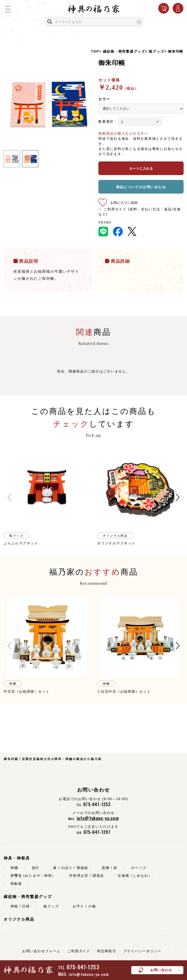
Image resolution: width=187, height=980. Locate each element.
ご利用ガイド (79, 951)
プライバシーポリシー (142, 951)
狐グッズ (156, 51)
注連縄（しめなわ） (135, 876)
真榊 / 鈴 (110, 868)
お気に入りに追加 (124, 203)
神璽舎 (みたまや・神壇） (33, 876)
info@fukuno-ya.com (89, 974)
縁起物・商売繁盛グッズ (124, 51)
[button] (9, 497)
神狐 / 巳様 (20, 906)
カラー (104, 99)
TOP (95, 51)
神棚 (14, 868)
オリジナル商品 (19, 919)
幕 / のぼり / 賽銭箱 (71, 868)
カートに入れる (141, 168)
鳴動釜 (16, 884)
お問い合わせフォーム (41, 951)
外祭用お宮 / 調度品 (87, 876)
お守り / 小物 (84, 906)
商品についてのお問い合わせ (141, 187)
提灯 (36, 868)
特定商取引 (107, 951)
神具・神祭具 (17, 858)
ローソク (139, 868)
